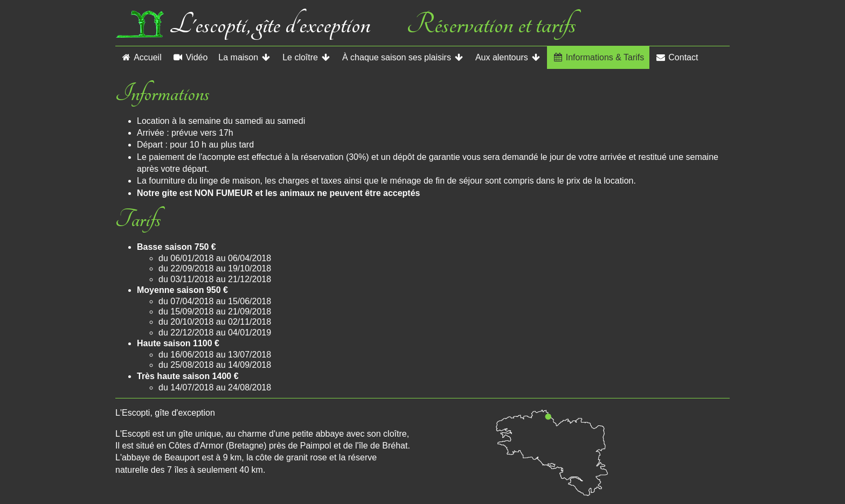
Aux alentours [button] (508, 57)
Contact (676, 57)
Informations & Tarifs (598, 57)
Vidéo (190, 57)
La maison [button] (245, 57)
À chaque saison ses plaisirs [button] (403, 57)
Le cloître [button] (307, 57)
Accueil (141, 57)
